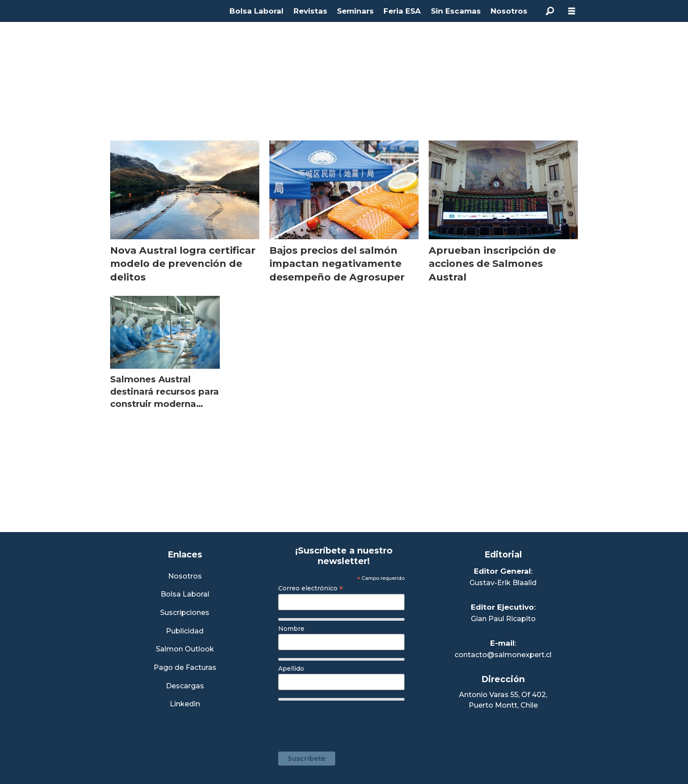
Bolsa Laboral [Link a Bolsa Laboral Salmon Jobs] (185, 595)
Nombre (291, 629)
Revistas (310, 11)
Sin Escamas (456, 11)
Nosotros (509, 11)
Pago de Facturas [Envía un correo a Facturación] (185, 668)
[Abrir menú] (572, 11)
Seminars (355, 11)
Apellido (291, 669)
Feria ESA (402, 11)
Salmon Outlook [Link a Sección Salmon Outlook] (185, 649)
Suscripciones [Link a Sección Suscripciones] (185, 613)
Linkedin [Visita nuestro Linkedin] (185, 704)
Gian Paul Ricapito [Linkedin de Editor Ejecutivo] (503, 619)
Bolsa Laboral (256, 11)
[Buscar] (550, 11)
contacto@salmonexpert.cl (503, 655)
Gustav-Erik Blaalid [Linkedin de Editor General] (503, 583)
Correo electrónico (311, 588)
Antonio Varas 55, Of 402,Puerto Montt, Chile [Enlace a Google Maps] (503, 700)
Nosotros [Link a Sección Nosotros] (185, 577)
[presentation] (345, 722)
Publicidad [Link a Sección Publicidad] (185, 631)
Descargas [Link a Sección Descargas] (185, 686)
